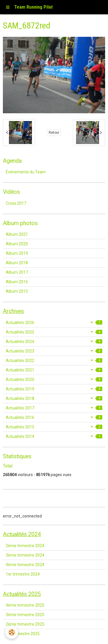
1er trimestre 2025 (23, 634)
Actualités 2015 (54, 427)
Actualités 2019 (54, 389)
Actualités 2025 (54, 332)
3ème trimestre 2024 (25, 555)
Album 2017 (17, 272)
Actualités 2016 (54, 417)
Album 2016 (17, 282)
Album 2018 (17, 263)
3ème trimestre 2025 (25, 615)
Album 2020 (17, 244)
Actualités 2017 (54, 408)
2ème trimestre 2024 (25, 546)
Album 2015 (17, 291)
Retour (54, 133)
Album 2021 (17, 234)
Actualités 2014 (54, 436)
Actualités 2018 (54, 398)
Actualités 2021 (54, 370)
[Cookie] (12, 632)
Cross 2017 (16, 203)
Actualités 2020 (54, 379)
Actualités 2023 (54, 351)
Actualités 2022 (54, 361)
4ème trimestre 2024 (25, 565)
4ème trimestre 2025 (25, 605)
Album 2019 (17, 253)
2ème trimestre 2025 (25, 624)
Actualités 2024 (54, 342)
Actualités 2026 (54, 323)
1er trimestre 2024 (23, 574)
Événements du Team (26, 172)
